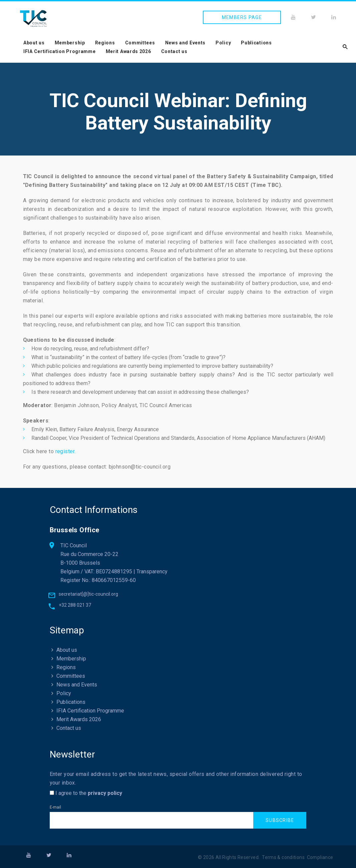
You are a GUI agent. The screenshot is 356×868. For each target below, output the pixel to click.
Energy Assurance (138, 429)
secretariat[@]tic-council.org (88, 594)
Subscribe (280, 821)
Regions (105, 43)
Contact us (174, 51)
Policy (223, 43)
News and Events (186, 43)
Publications (256, 43)
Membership (70, 43)
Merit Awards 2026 (128, 51)
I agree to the (86, 793)
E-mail (55, 807)
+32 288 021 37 (75, 605)
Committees (140, 43)
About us (34, 43)
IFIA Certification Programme (60, 51)
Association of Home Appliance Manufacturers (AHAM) (260, 438)
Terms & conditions (283, 858)
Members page (242, 17)
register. (66, 451)
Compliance (320, 858)
